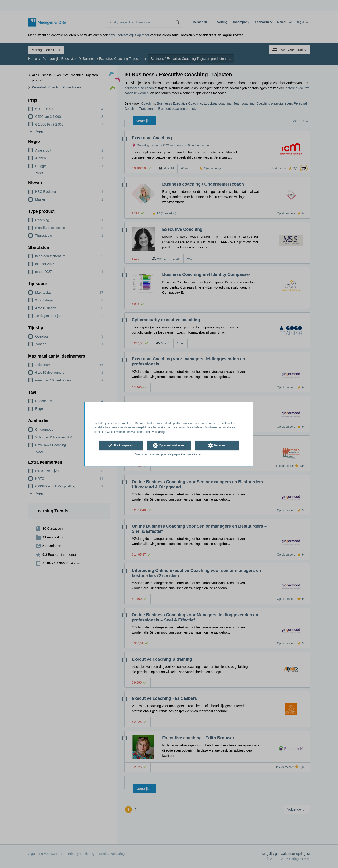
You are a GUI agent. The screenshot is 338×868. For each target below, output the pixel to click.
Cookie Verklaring (154, 432)
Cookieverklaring (192, 454)
